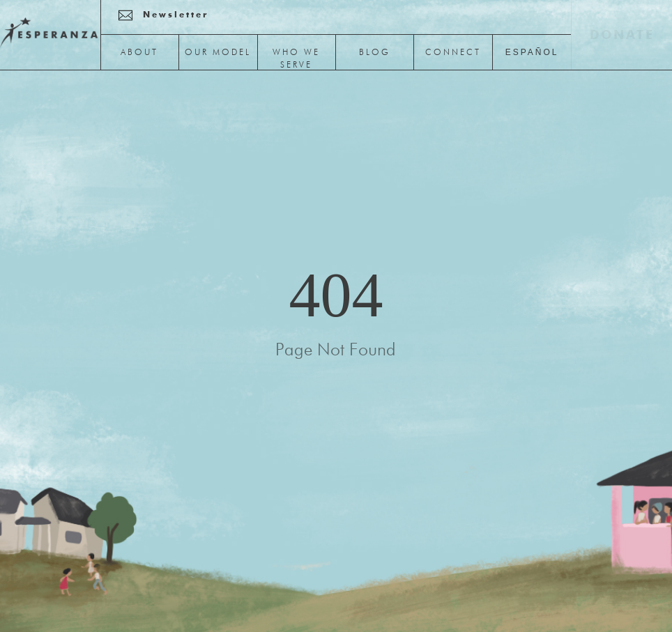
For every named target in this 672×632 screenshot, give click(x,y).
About (139, 53)
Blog (375, 53)
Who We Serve (296, 59)
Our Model (218, 53)
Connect (453, 53)
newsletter (176, 15)
